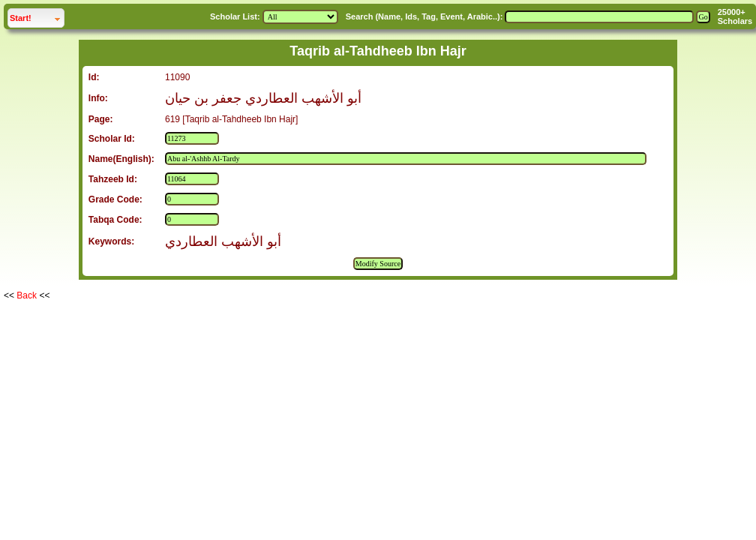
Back (27, 295)
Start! (37, 16)
